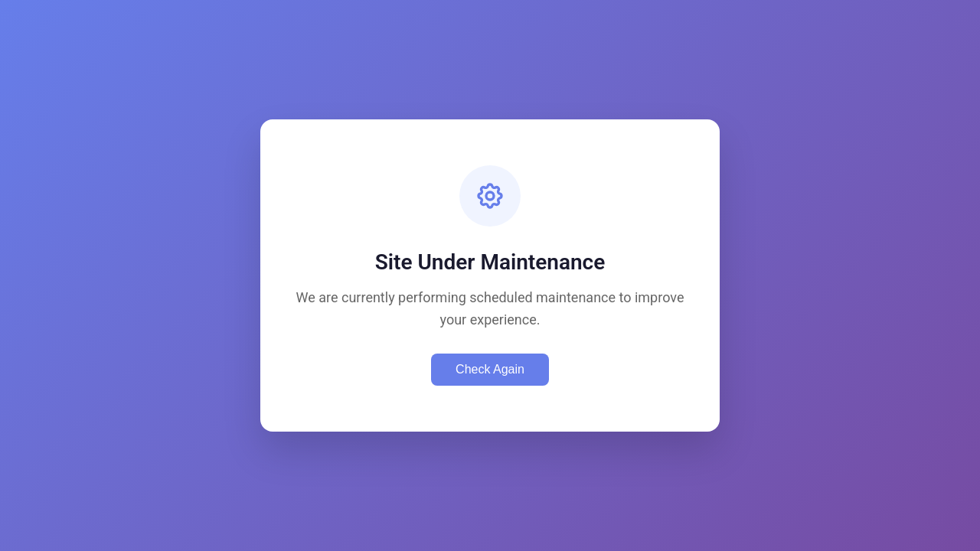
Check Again (490, 369)
